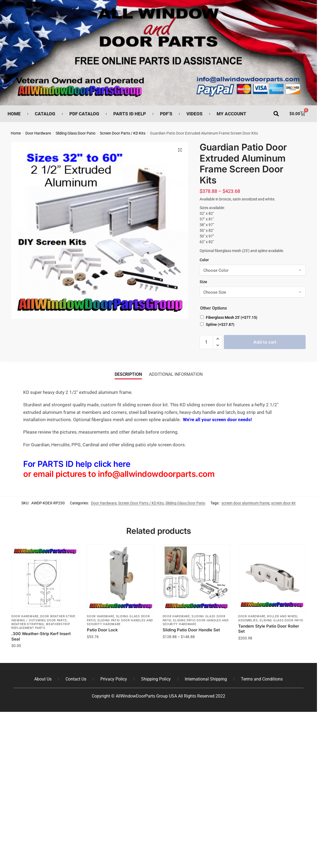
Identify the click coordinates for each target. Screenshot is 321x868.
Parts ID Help (130, 114)
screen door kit (283, 503)
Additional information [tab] (176, 374)
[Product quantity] (206, 342)
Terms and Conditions (262, 679)
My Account (231, 114)
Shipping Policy (156, 679)
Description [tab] (128, 374)
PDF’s (166, 114)
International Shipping (206, 679)
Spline (220, 324)
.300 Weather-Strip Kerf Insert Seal (41, 636)
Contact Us (76, 679)
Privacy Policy (114, 679)
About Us (43, 679)
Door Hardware (38, 133)
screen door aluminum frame (245, 503)
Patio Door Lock (102, 630)
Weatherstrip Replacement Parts (41, 626)
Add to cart (265, 342)
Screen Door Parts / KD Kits (123, 133)
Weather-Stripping (28, 624)
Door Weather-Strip (57, 616)
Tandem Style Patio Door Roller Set (269, 629)
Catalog (45, 114)
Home (14, 114)
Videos (194, 114)
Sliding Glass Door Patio (76, 133)
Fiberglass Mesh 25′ (232, 317)
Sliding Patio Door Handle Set (191, 630)
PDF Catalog (84, 114)
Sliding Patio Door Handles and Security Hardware (120, 622)
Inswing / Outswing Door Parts (39, 620)
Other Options (214, 308)
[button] (276, 114)
